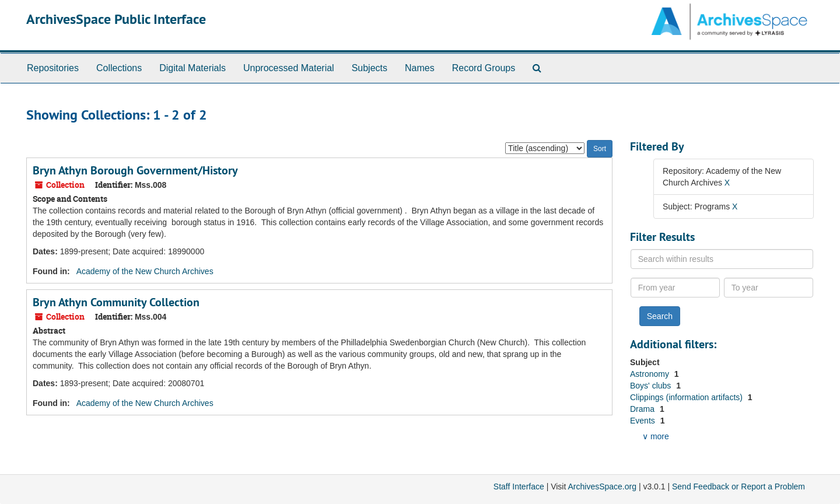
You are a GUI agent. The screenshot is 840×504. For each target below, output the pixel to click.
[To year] (769, 288)
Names (420, 68)
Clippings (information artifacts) (687, 397)
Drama (643, 409)
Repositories (53, 68)
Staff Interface (519, 487)
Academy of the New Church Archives (145, 271)
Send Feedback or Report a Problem (738, 487)
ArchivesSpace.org (602, 487)
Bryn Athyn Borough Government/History (135, 170)
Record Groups (484, 68)
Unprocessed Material (289, 68)
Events (644, 421)
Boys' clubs (652, 386)
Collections (119, 68)
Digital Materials (192, 68)
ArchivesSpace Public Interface (116, 19)
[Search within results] (722, 259)
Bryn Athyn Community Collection (116, 302)
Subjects (370, 68)
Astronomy (651, 374)
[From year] (675, 288)
